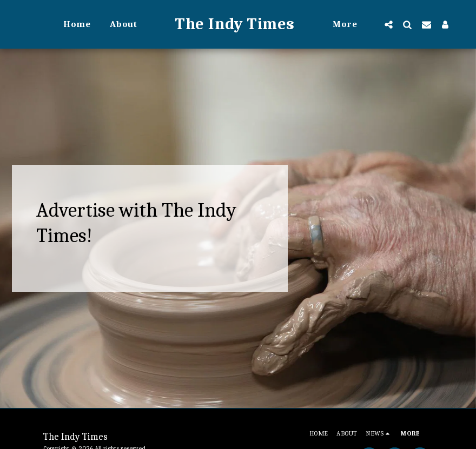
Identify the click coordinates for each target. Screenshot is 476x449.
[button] (389, 24)
